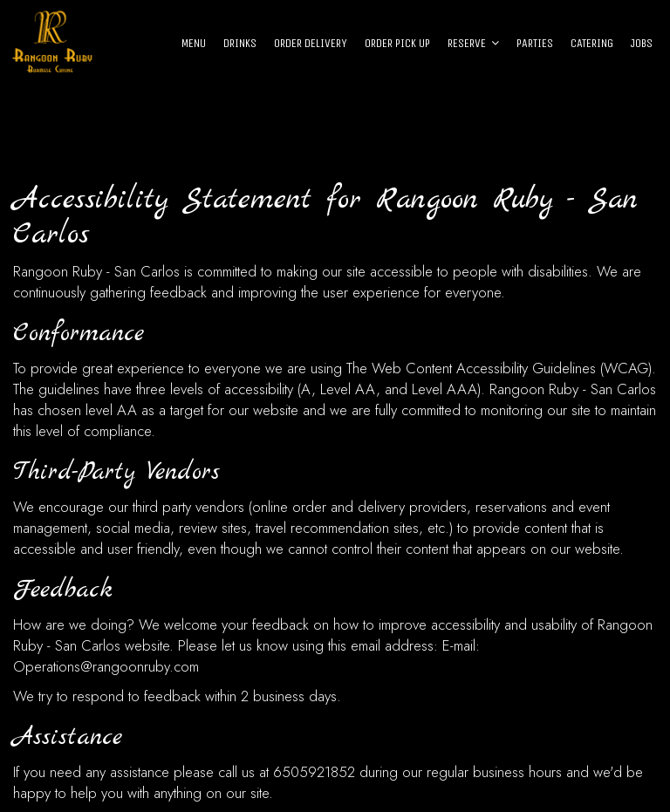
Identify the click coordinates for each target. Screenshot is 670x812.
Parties (535, 43)
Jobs (642, 43)
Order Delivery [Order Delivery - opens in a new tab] (311, 43)
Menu (194, 43)
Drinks (240, 43)
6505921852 (314, 772)
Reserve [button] (473, 43)
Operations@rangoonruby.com (106, 666)
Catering (592, 43)
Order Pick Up (397, 43)
